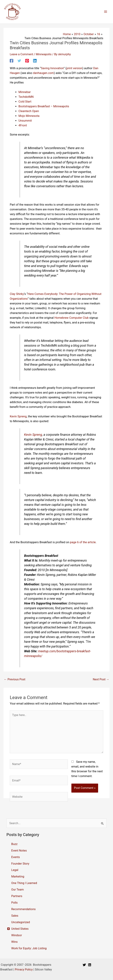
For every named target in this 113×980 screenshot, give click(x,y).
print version (74, 68)
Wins (14, 942)
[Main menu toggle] (105, 12)
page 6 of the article (83, 542)
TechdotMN (26, 97)
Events (15, 857)
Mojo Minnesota (29, 116)
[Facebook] (12, 61)
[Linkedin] (35, 61)
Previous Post (15, 679)
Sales (15, 916)
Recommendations (23, 909)
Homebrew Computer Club (71, 318)
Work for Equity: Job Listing (29, 948)
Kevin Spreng (18, 416)
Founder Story (20, 864)
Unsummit (25, 121)
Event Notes (19, 851)
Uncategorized (20, 922)
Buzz (14, 844)
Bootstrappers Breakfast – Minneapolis (44, 106)
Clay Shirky (17, 294)
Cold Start (25, 102)
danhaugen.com (43, 73)
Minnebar (25, 92)
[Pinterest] (27, 61)
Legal (15, 870)
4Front (23, 125)
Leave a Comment (21, 54)
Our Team (17, 890)
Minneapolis (44, 54)
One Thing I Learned (24, 883)
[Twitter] (19, 61)
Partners (17, 896)
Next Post (101, 679)
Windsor (16, 935)
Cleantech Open (29, 111)
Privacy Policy (24, 969)
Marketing (18, 876)
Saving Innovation (52, 68)
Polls (14, 903)
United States (20, 929)
